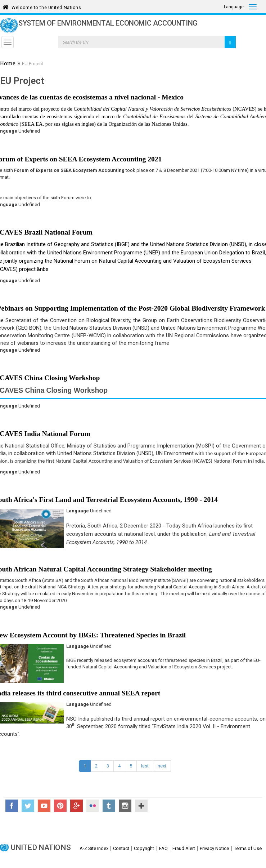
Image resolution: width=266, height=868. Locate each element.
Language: (234, 7)
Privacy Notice (214, 848)
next (162, 766)
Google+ (76, 806)
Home (8, 64)
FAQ (163, 848)
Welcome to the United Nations (46, 6)
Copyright (144, 848)
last (145, 766)
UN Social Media (141, 806)
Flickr (93, 806)
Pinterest (60, 806)
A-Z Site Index (94, 848)
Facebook (12, 806)
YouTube (44, 806)
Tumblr (109, 806)
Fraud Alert (184, 848)
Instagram (125, 806)
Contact (121, 848)
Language (78, 511)
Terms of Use (248, 848)
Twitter (28, 806)
